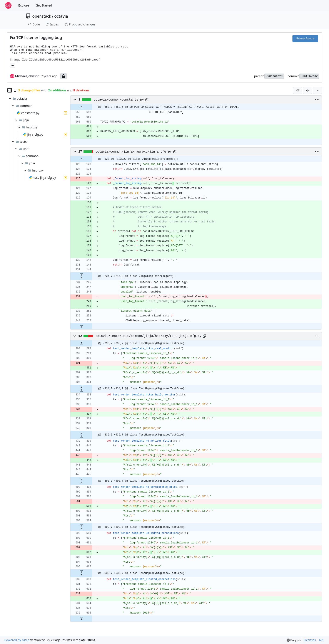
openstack (42, 16)
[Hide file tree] (10, 90)
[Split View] (308, 90)
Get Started (44, 5)
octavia (61, 16)
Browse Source (305, 38)
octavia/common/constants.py (119, 100)
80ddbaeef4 (274, 76)
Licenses (310, 640)
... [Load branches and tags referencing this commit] (13, 65)
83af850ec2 (309, 76)
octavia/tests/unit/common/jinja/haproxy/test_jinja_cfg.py (148, 336)
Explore (24, 5)
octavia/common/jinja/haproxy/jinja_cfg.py (134, 152)
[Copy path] (147, 100)
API (321, 640)
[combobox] (298, 90)
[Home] (8, 5)
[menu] (317, 90)
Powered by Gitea (17, 640)
